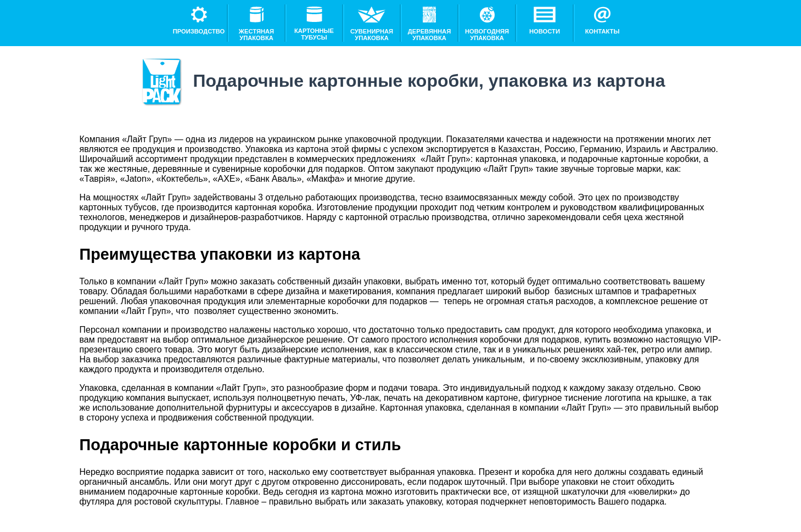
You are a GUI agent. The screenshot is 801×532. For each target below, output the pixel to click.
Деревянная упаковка (429, 24)
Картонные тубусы (314, 24)
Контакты (603, 21)
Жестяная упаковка (256, 24)
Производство (199, 21)
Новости (545, 21)
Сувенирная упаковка (372, 24)
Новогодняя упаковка (487, 24)
